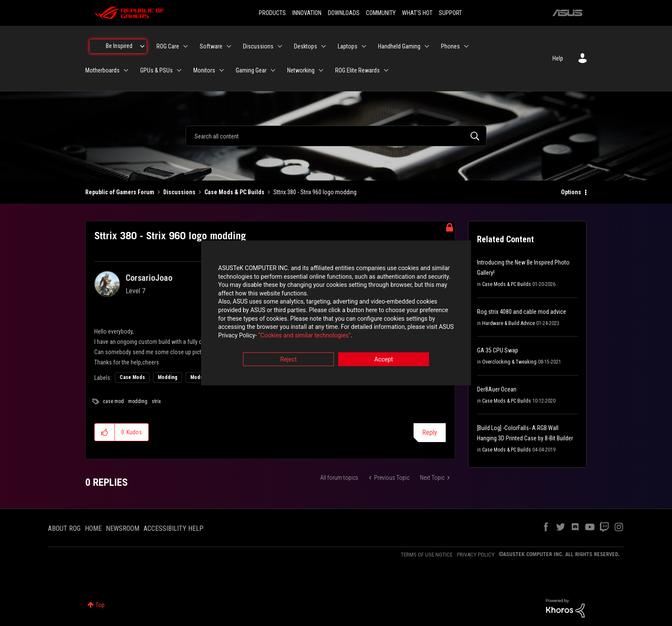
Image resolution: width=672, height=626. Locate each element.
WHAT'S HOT (417, 13)
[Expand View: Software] (229, 46)
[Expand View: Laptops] (364, 46)
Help (558, 58)
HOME (93, 528)
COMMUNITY (381, 13)
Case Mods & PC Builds (234, 192)
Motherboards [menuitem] (102, 70)
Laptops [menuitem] (348, 46)
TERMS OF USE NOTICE (427, 555)
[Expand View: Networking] (321, 70)
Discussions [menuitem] (258, 46)
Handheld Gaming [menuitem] (399, 46)
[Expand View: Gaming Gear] (273, 70)
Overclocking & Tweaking (509, 362)
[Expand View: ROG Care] (186, 46)
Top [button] (100, 605)
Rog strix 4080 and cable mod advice (522, 312)
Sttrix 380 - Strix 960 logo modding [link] (315, 192)
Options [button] (571, 192)
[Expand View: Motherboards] (126, 70)
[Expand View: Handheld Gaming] (427, 46)
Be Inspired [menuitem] (119, 46)
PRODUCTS (272, 13)
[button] (105, 432)
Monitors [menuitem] (204, 70)
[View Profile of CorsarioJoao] (149, 278)
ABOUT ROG (64, 528)
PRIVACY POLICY (476, 555)
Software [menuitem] (211, 46)
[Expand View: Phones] (466, 46)
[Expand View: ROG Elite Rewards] (386, 70)
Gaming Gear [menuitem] (251, 70)
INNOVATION (307, 13)
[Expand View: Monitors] (222, 70)
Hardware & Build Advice (508, 323)
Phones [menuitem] (450, 46)
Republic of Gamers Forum (120, 192)
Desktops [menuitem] (306, 46)
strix (156, 401)
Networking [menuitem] (301, 70)
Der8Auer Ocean (497, 389)
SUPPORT (450, 13)
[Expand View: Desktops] (324, 46)
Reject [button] (289, 361)
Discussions (179, 192)
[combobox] (336, 136)
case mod (113, 401)
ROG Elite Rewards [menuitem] (357, 70)
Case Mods (132, 377)
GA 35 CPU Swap (498, 350)
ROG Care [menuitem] (168, 46)
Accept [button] (384, 361)
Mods (196, 377)
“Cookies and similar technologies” (280, 336)
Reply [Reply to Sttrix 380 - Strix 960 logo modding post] (430, 432)
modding (138, 401)
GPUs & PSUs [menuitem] (156, 70)
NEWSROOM (123, 528)
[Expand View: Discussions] (280, 46)
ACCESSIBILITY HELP (174, 528)
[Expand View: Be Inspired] (142, 46)
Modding (168, 377)
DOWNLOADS (344, 13)
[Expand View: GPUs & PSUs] (179, 70)
